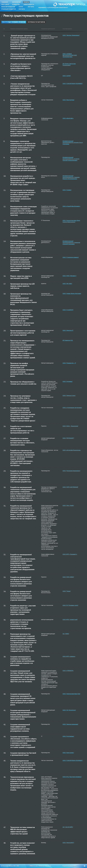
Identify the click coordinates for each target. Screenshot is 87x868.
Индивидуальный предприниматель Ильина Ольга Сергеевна (73, 142)
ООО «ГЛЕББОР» (68, 671)
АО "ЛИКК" (66, 634)
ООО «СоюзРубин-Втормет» (71, 206)
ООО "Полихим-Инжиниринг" (72, 471)
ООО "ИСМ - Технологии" (70, 426)
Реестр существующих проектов (14, 22)
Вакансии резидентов (8, 7)
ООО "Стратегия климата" (71, 257)
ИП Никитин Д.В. (68, 340)
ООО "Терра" (67, 591)
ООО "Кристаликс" (68, 753)
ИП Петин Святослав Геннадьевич (69, 64)
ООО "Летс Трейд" (68, 505)
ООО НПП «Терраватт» (70, 554)
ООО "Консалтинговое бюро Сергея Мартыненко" (71, 221)
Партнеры (31, 7)
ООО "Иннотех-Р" (68, 330)
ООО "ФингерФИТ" (68, 843)
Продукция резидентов (9, 9)
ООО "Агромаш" (68, 381)
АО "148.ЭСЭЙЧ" (68, 827)
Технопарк (5, 2)
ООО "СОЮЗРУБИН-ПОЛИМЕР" (73, 83)
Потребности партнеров (36, 22)
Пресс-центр (5, 4)
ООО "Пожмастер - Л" (69, 363)
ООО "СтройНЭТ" (68, 310)
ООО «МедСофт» (68, 118)
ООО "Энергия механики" (70, 724)
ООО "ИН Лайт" (67, 284)
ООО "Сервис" (67, 190)
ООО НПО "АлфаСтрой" (70, 619)
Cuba (75, 866)
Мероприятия (16, 2)
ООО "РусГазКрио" (68, 736)
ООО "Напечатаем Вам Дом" (71, 694)
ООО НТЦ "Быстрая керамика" (72, 777)
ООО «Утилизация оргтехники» (72, 408)
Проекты (26, 2)
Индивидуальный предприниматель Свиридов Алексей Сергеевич (71, 242)
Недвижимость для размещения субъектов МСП (53, 8)
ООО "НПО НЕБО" (68, 577)
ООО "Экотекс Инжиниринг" (71, 35)
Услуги (21, 7)
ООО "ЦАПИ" (67, 76)
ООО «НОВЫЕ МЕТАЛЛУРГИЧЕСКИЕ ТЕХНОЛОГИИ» (70, 55)
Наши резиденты (29, 4)
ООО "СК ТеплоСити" (69, 710)
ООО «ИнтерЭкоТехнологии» (72, 450)
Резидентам (16, 4)
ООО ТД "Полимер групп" (70, 605)
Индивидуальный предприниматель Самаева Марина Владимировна (71, 177)
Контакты (22, 9)
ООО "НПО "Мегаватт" (70, 276)
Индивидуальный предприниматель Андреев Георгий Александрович (71, 159)
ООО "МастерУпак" (69, 100)
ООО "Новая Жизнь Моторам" (72, 293)
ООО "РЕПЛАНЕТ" (68, 438)
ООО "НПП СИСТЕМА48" (70, 487)
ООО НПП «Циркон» (69, 656)
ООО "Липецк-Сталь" (69, 396)
